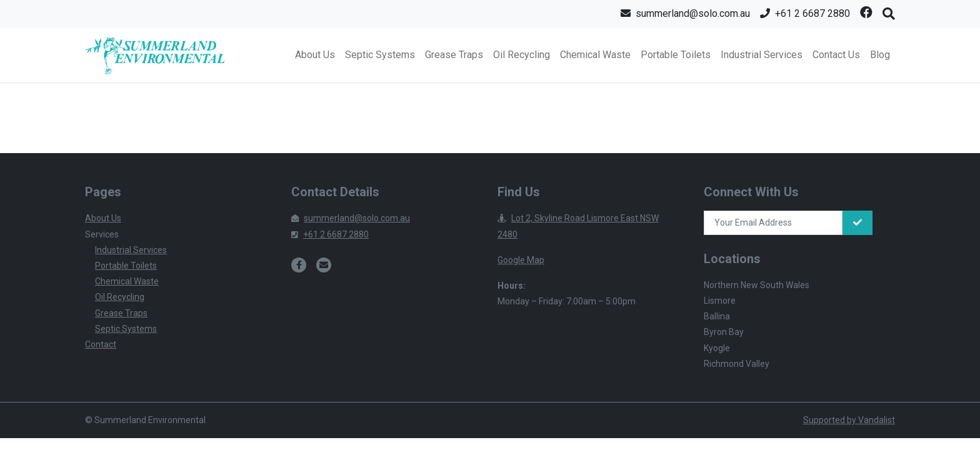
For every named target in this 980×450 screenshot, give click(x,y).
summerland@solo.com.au (351, 218)
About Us (315, 55)
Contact (101, 344)
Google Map (521, 260)
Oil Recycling (522, 55)
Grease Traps (454, 55)
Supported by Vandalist (849, 420)
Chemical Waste (595, 55)
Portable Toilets (676, 55)
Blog (880, 55)
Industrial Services (762, 55)
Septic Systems (380, 55)
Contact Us (836, 55)
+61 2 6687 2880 (330, 234)
